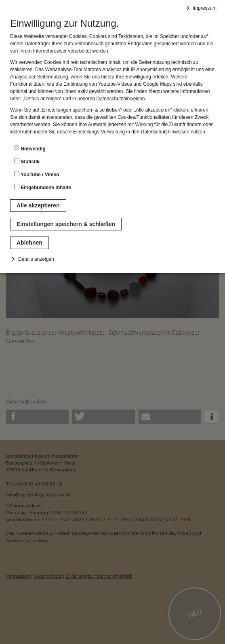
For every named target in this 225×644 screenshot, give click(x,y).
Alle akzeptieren (38, 205)
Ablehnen (29, 243)
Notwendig (30, 148)
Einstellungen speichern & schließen (66, 224)
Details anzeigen (36, 259)
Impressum (205, 8)
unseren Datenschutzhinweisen (111, 99)
